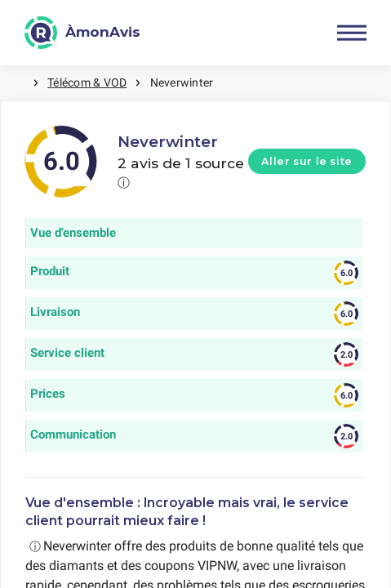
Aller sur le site (307, 161)
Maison (16, 83)
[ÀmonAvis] (82, 33)
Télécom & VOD (87, 82)
